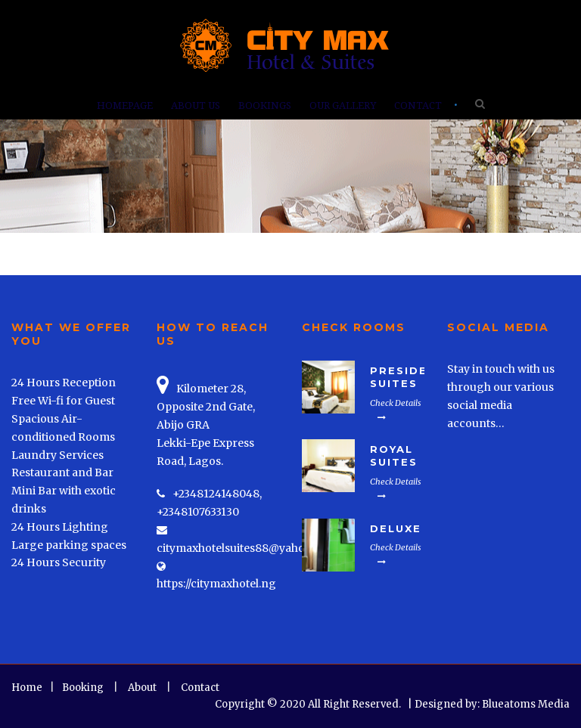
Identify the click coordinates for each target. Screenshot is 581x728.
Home (27, 688)
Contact (418, 105)
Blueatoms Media (526, 704)
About (142, 688)
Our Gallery (343, 105)
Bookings (265, 105)
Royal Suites (394, 455)
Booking (83, 688)
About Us (196, 105)
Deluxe (396, 528)
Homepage (125, 105)
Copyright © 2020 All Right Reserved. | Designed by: (348, 704)
